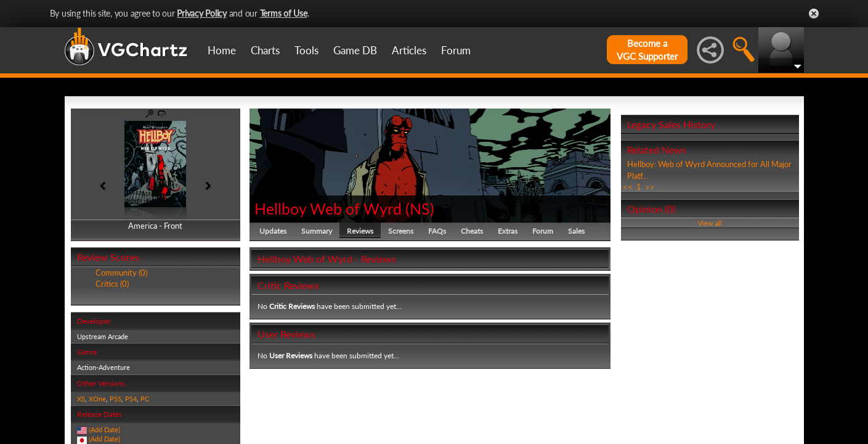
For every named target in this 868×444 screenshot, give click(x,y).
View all (710, 223)
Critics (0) (112, 284)
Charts (265, 50)
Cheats (472, 231)
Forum (456, 50)
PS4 (131, 399)
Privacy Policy (202, 13)
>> (650, 187)
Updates (273, 231)
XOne (97, 399)
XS (81, 399)
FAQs (437, 231)
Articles (409, 50)
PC (145, 399)
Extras (508, 231)
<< (628, 187)
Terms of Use (284, 13)
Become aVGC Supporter (647, 50)
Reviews (360, 231)
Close (814, 14)
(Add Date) (104, 430)
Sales (576, 231)
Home (222, 50)
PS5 (116, 399)
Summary (317, 231)
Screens (401, 231)
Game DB (355, 50)
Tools (306, 50)
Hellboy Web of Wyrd (328, 208)
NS (420, 208)
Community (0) (121, 273)
